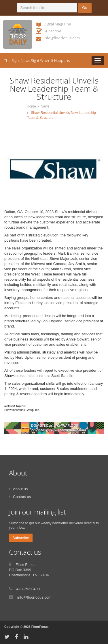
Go (85, 8)
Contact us (22, 497)
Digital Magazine (57, 24)
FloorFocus (40, 627)
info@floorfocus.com (62, 38)
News (45, 106)
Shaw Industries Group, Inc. (22, 410)
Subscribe (53, 31)
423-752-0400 (28, 589)
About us (20, 489)
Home (31, 106)
